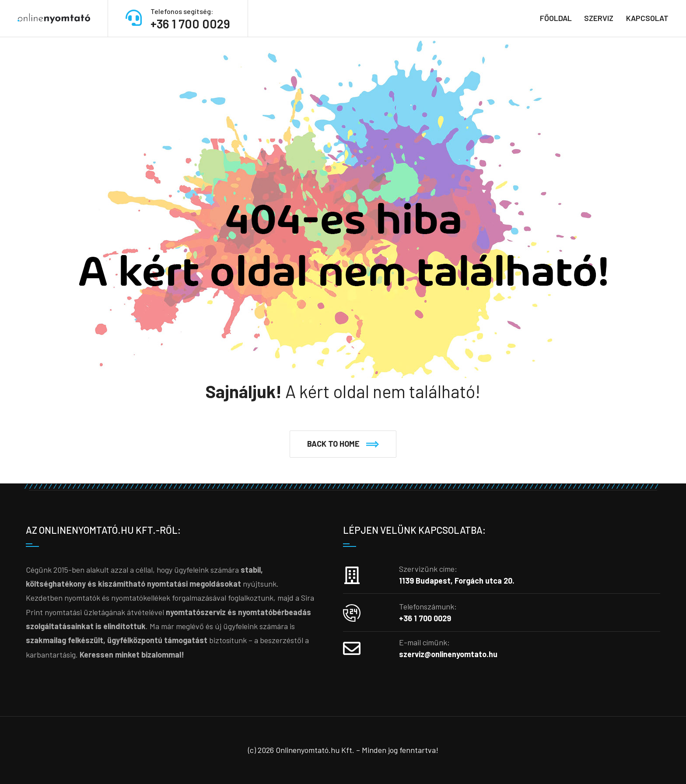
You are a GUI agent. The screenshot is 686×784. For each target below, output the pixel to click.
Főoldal (556, 18)
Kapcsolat (647, 18)
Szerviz (599, 18)
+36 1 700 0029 (190, 24)
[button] (343, 444)
